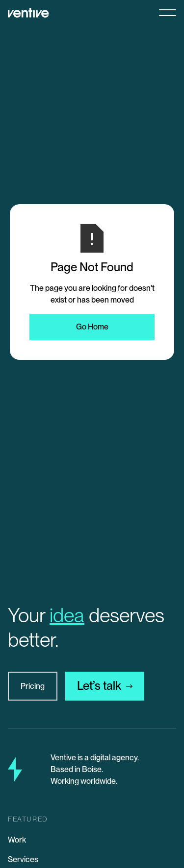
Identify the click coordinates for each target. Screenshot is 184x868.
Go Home (92, 327)
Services (23, 859)
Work (17, 840)
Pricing (33, 686)
